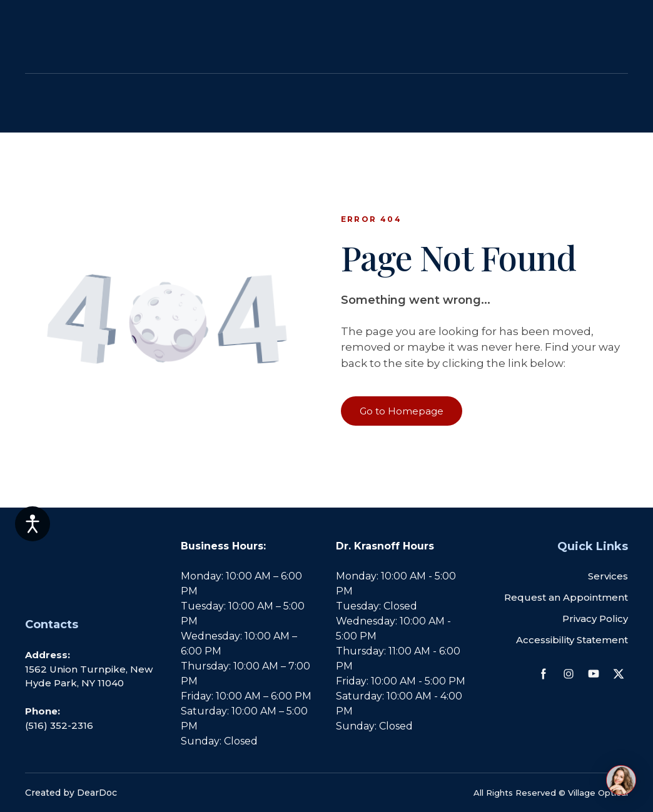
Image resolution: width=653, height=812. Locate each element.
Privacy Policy (595, 619)
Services (608, 576)
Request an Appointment (566, 597)
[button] (402, 411)
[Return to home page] (77, 103)
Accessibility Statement (572, 640)
